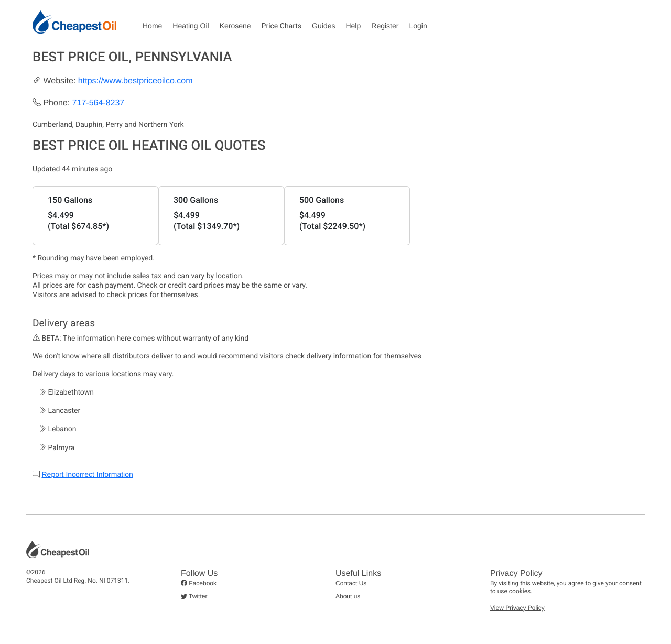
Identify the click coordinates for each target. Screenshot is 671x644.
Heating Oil (191, 26)
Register (385, 26)
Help (353, 26)
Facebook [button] (199, 583)
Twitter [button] (194, 596)
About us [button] (348, 596)
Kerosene (235, 26)
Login (418, 26)
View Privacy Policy (517, 608)
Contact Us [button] (351, 583)
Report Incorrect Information (87, 474)
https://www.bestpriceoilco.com (136, 81)
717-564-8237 (99, 103)
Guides (323, 26)
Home (152, 26)
